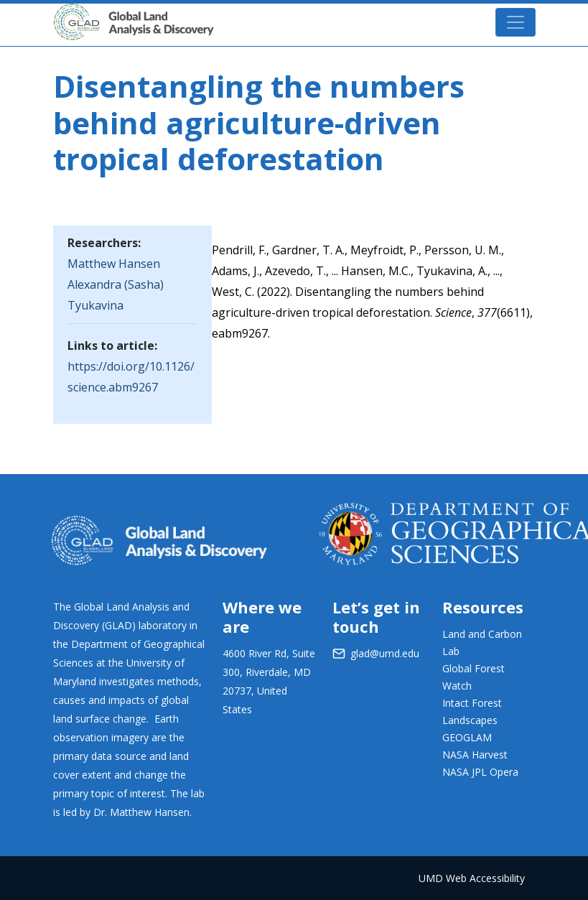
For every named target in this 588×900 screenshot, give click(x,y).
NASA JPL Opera (480, 772)
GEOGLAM (467, 737)
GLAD (154, 15)
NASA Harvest (475, 755)
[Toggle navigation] (515, 22)
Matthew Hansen (114, 264)
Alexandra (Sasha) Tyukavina (116, 295)
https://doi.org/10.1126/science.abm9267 (131, 377)
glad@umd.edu (385, 653)
